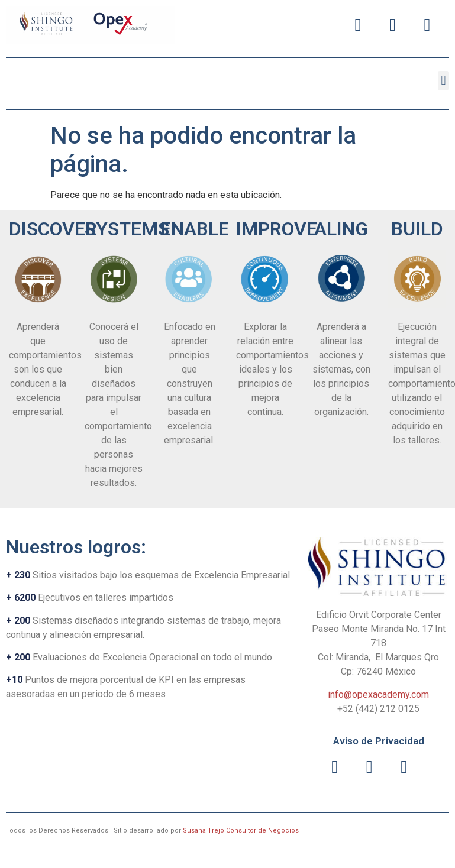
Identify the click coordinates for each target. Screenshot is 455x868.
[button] (443, 81)
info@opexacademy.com (378, 694)
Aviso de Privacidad (379, 741)
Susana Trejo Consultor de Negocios (241, 830)
